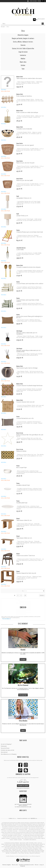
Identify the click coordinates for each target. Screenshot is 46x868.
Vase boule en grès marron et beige (27, 368)
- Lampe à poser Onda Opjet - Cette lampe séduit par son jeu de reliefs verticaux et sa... (29, 220)
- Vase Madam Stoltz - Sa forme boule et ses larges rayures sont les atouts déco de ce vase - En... (30, 373)
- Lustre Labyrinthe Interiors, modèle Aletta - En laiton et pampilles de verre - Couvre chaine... (29, 254)
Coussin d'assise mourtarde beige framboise (29, 386)
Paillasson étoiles (21, 451)
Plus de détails (6, 619)
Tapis (23, 69)
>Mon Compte (33, 1)
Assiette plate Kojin (22, 503)
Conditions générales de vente (26, 865)
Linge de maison (23, 52)
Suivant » (42, 595)
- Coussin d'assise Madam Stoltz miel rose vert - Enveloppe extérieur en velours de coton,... (30, 406)
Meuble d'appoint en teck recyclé (26, 573)
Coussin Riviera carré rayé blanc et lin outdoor (30, 284)
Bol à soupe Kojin (22, 468)
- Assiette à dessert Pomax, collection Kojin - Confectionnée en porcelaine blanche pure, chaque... (29, 490)
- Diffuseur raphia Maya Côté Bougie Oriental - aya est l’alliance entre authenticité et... (30, 355)
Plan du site (15, 865)
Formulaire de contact (23, 786)
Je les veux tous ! (23, 695)
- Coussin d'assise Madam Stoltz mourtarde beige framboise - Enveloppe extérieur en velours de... (29, 390)
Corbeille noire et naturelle (24, 129)
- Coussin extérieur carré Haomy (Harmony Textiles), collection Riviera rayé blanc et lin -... (30, 288)
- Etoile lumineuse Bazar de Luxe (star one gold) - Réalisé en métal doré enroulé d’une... (30, 439)
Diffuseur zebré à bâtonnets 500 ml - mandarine (27, 333)
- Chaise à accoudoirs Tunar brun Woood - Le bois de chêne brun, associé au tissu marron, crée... (30, 560)
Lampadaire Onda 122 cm (24, 198)
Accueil (3, 27)
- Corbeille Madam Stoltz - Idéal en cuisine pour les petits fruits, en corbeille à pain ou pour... (29, 134)
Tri (23, 591)
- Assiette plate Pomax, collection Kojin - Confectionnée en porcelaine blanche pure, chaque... (29, 507)
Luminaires (23, 55)
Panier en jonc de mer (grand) (25, 145)
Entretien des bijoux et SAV (8, 750)
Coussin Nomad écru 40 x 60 (25, 418)
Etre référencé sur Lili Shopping (9, 754)
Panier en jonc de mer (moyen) (25, 163)
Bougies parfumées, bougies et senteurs (23, 38)
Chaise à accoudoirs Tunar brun (26, 556)
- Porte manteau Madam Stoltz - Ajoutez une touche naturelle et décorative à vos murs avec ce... (30, 101)
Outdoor (23, 65)
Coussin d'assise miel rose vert (25, 402)
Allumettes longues (23, 35)
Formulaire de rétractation (23, 788)
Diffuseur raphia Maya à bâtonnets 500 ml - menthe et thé (29, 351)
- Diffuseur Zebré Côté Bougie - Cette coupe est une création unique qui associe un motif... (30, 337)
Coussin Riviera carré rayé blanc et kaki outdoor (28, 301)
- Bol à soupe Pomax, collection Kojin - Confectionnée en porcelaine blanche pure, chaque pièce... (29, 472)
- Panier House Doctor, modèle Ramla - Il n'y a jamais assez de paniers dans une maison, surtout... (30, 150)
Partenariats (4, 746)
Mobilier (23, 59)
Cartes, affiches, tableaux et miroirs (23, 42)
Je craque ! (23, 659)
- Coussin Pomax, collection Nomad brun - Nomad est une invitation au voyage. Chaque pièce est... (29, 423)
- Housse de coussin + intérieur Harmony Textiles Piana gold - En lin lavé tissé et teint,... (29, 320)
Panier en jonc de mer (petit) (25, 180)
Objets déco (23, 62)
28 (25, 595)
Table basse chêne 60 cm (24, 520)
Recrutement (4, 752)
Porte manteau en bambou (24, 96)
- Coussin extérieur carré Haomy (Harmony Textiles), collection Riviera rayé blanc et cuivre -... (30, 305)
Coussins (23, 45)
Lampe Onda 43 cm (22, 216)
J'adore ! (23, 730)
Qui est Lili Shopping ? (6, 744)
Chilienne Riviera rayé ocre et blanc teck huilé (30, 232)
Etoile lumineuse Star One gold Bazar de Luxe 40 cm (30, 435)
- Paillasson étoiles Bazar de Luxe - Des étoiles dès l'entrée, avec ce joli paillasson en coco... (30, 455)
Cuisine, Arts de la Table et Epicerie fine (23, 48)
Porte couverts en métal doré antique (27, 112)
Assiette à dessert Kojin (23, 485)
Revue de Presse (5, 748)
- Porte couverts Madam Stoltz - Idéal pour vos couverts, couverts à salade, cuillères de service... (30, 117)
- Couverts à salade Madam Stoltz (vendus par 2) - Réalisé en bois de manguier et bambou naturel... (30, 272)
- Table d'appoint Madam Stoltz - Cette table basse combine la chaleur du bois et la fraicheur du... (29, 83)
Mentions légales (7, 865)
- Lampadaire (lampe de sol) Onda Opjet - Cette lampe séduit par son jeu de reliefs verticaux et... (29, 203)
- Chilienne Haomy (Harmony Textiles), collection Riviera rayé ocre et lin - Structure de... (29, 237)
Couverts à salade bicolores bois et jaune (28, 267)
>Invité (39, 1)
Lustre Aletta (20, 250)
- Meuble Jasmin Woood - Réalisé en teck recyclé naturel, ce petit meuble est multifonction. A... (29, 578)
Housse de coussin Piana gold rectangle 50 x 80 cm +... (30, 317)
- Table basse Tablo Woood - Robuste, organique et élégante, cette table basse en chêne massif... (29, 525)
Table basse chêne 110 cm (24, 538)
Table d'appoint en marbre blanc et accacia (29, 78)
